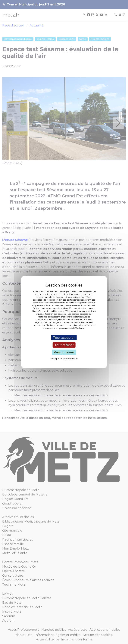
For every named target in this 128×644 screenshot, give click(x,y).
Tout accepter (64, 338)
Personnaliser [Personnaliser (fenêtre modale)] (64, 352)
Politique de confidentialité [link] (64, 358)
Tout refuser (64, 345)
